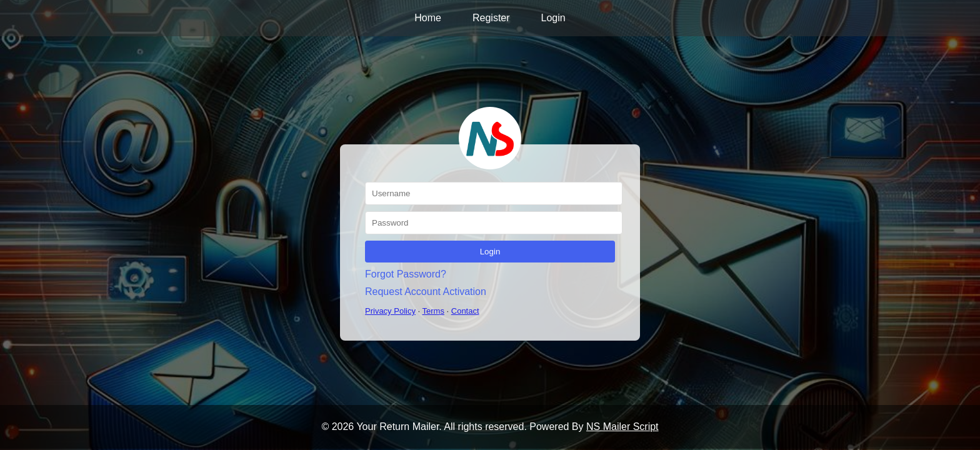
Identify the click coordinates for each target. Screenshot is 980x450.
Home (428, 18)
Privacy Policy (390, 311)
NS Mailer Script (622, 427)
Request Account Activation (426, 292)
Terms (433, 311)
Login (553, 18)
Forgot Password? (406, 274)
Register (491, 18)
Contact (465, 311)
